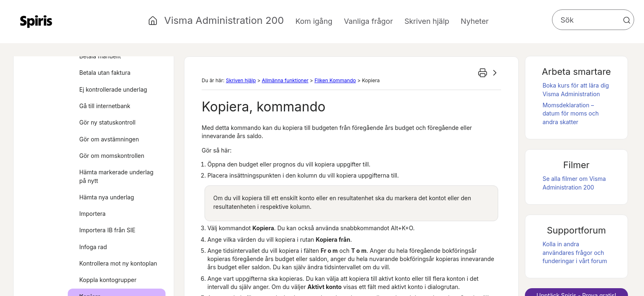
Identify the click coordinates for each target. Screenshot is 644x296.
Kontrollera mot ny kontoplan (118, 263)
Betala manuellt (100, 56)
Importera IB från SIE (107, 230)
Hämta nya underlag (107, 197)
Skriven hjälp (241, 80)
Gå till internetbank (105, 106)
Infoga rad (93, 247)
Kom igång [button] (314, 21)
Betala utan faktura (105, 73)
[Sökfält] (593, 20)
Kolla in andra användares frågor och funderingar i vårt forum (575, 252)
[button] (627, 20)
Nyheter (475, 21)
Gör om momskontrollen (112, 156)
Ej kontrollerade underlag (113, 89)
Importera (92, 214)
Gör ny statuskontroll (107, 122)
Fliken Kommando (335, 80)
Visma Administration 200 (224, 20)
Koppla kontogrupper (108, 280)
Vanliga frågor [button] (368, 21)
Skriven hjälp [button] (427, 21)
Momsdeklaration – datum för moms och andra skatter (571, 113)
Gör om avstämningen (109, 139)
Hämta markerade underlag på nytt (116, 176)
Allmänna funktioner (285, 80)
